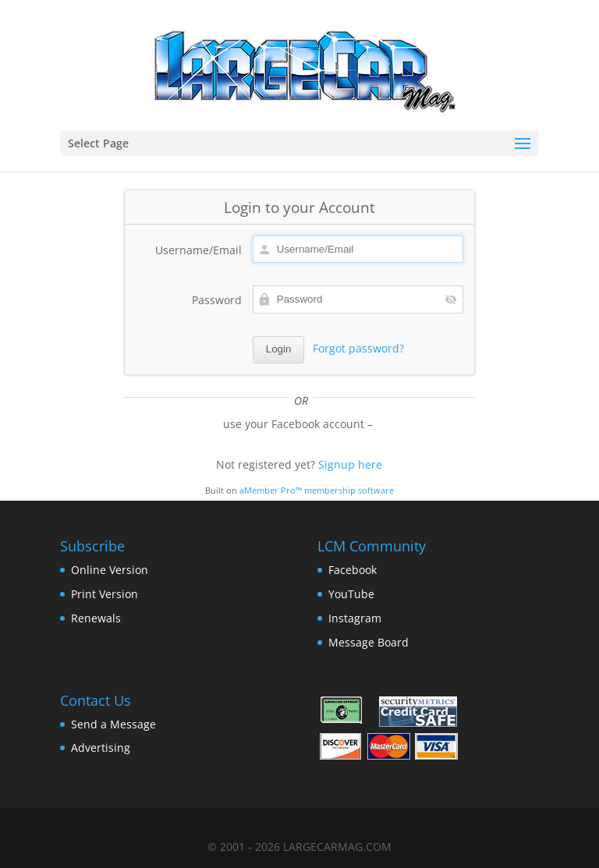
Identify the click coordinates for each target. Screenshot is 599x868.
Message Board (369, 642)
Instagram (355, 618)
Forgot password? (358, 348)
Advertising (101, 748)
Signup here (350, 464)
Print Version (105, 594)
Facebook (353, 570)
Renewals (96, 618)
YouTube (351, 594)
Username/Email (198, 250)
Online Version (110, 570)
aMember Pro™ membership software (317, 491)
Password (217, 300)
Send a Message (113, 724)
